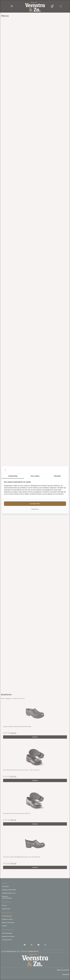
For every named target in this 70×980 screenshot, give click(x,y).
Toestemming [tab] (13, 476)
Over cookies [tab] (35, 476)
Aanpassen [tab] (35, 509)
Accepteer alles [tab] (35, 504)
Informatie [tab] (57, 476)
